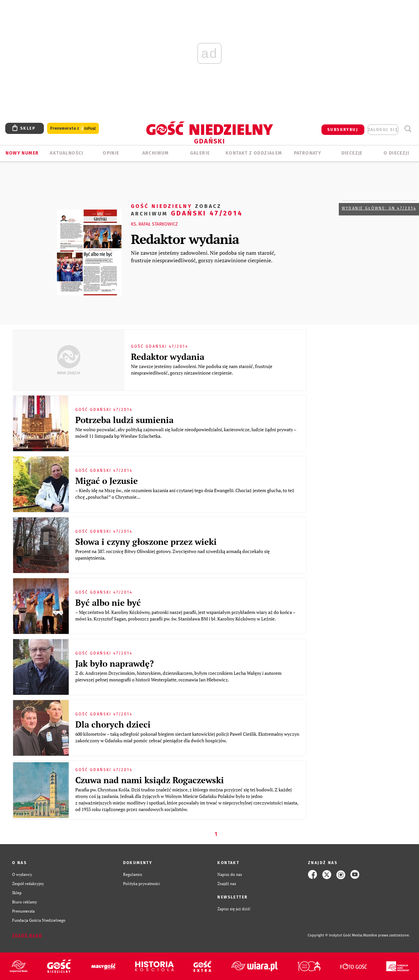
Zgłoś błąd (27, 935)
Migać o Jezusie (107, 481)
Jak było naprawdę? (115, 663)
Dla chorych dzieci (113, 724)
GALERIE (200, 153)
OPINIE (111, 153)
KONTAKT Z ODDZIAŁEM (254, 153)
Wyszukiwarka (408, 129)
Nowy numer (22, 153)
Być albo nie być (108, 602)
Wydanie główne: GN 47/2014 (379, 208)
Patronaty (308, 153)
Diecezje (352, 153)
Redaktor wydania (185, 239)
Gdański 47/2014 (187, 209)
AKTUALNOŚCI (66, 153)
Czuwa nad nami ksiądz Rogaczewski (150, 780)
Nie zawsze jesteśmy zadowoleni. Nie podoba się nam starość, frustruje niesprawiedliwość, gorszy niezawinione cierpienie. (203, 256)
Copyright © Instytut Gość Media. (335, 935)
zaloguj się (383, 130)
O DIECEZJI (396, 153)
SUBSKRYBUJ (343, 130)
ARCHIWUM (156, 153)
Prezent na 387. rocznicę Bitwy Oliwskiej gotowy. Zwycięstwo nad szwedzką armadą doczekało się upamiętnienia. (173, 555)
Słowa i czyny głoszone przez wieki (146, 542)
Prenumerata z (73, 129)
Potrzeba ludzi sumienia (124, 420)
